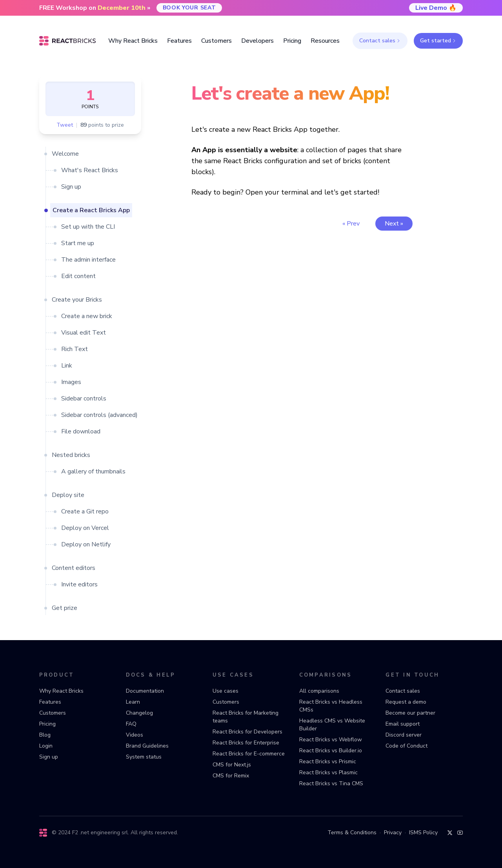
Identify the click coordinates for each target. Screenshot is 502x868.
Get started (438, 41)
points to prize (102, 125)
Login (46, 746)
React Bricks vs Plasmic (328, 772)
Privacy (393, 833)
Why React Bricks (61, 691)
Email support (403, 724)
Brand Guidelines (147, 746)
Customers (53, 713)
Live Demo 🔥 (436, 8)
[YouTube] (460, 833)
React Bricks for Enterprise (246, 743)
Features (50, 702)
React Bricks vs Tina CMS (331, 783)
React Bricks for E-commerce (249, 754)
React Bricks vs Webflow (331, 740)
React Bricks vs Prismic (328, 762)
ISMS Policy (423, 833)
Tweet (65, 125)
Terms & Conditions (352, 833)
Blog (45, 735)
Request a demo (406, 702)
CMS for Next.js (232, 765)
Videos (135, 735)
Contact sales (380, 41)
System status (144, 757)
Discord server (404, 735)
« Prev (351, 224)
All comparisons (319, 691)
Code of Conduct (407, 746)
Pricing (47, 724)
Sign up (49, 757)
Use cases (226, 691)
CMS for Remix (231, 776)
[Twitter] (450, 833)
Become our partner (410, 713)
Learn (133, 702)
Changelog (139, 713)
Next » (394, 224)
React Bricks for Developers (247, 732)
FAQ (131, 724)
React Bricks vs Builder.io (331, 751)
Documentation (145, 691)
